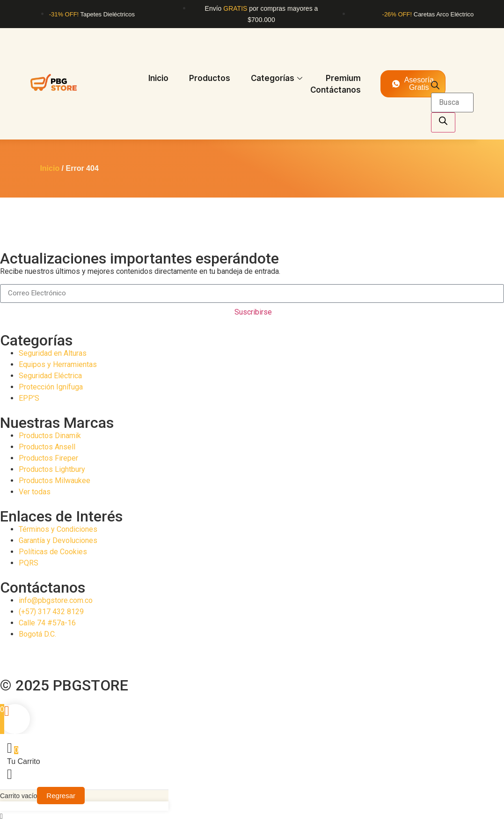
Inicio (158, 78)
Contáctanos (336, 90)
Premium (343, 78)
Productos (210, 78)
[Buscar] (443, 122)
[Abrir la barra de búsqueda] (435, 87)
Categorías (277, 78)
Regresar (61, 796)
